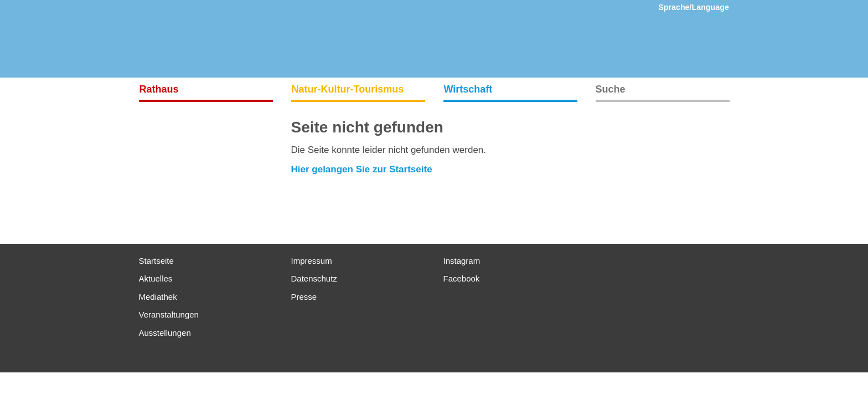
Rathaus (159, 89)
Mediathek (158, 297)
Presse (304, 297)
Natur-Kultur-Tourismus (348, 89)
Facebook (462, 278)
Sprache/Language (694, 7)
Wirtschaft (468, 89)
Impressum (312, 261)
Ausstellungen (165, 333)
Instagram (462, 261)
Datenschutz (314, 278)
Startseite (156, 261)
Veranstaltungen (169, 314)
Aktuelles (156, 278)
